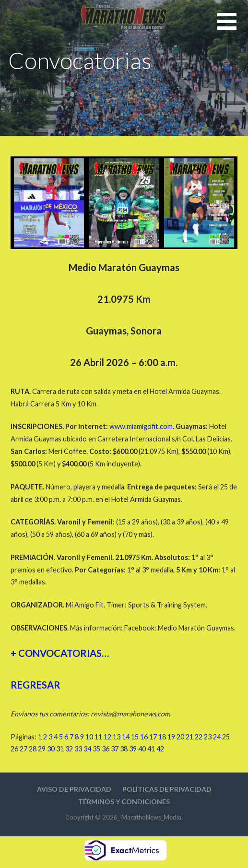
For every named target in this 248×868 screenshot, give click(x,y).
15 (135, 737)
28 (33, 749)
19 (171, 737)
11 (98, 737)
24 (217, 737)
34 (87, 749)
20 (180, 737)
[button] (233, 27)
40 (142, 749)
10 (89, 737)
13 (117, 737)
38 (124, 749)
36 (106, 749)
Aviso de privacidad (74, 789)
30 (51, 749)
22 (199, 737)
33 (78, 749)
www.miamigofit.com (141, 426)
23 (208, 737)
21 (189, 737)
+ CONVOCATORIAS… (60, 653)
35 (96, 749)
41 (151, 749)
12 (107, 737)
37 (115, 749)
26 (14, 749)
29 (42, 749)
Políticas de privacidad (167, 789)
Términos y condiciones (124, 802)
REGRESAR (35, 685)
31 (60, 749)
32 (69, 749)
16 (144, 737)
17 (153, 737)
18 (162, 737)
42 (160, 749)
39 (133, 749)
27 (24, 749)
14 (126, 737)
